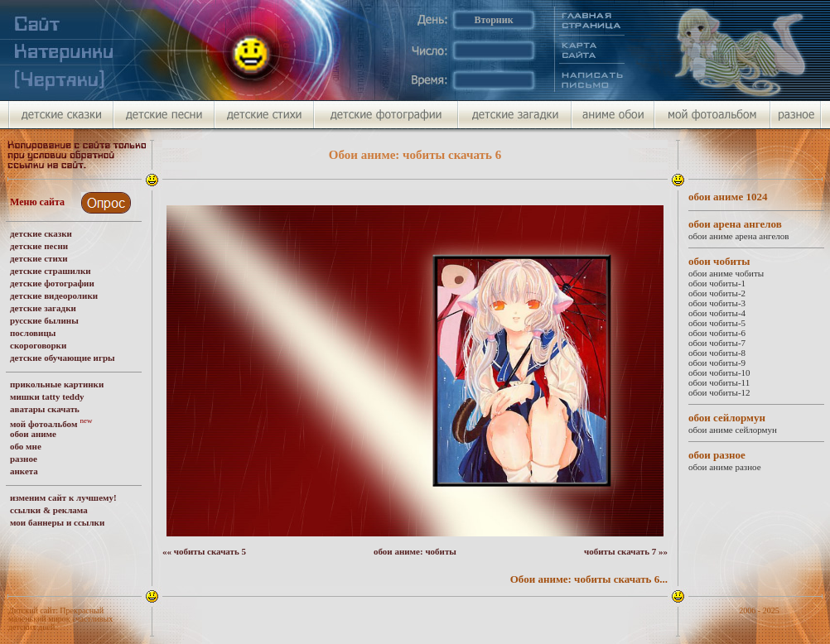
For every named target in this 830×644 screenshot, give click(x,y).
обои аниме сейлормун (733, 430)
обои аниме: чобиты (415, 551)
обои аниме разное (725, 467)
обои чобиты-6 (717, 333)
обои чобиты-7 (717, 343)
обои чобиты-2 (717, 293)
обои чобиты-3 (717, 303)
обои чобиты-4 (717, 313)
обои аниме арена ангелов (738, 236)
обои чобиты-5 (717, 323)
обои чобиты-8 (717, 353)
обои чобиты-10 (719, 372)
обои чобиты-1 (717, 283)
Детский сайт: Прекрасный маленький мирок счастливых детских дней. (60, 619)
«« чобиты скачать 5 (204, 551)
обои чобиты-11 (719, 382)
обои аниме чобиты (726, 273)
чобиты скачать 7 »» (626, 551)
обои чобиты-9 (717, 363)
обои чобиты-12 (719, 392)
